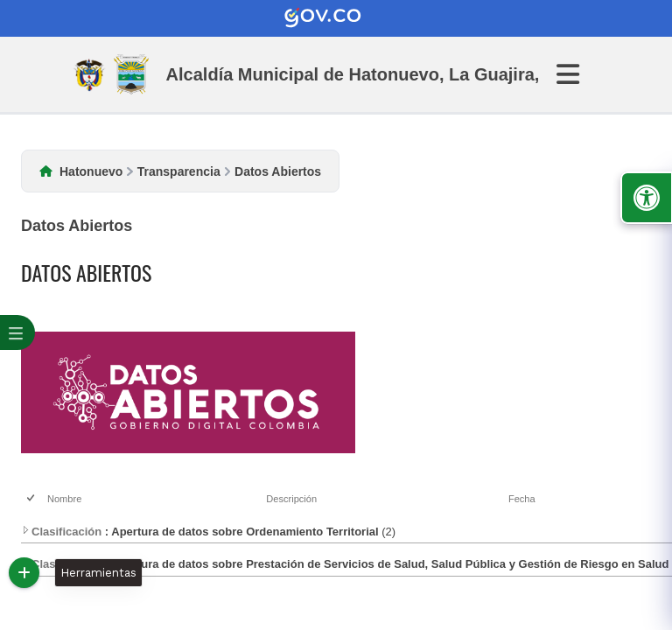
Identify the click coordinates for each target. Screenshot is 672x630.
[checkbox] (32, 499)
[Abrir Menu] (578, 74)
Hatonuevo (91, 171)
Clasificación (61, 532)
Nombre (64, 499)
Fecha (522, 499)
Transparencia (179, 171)
